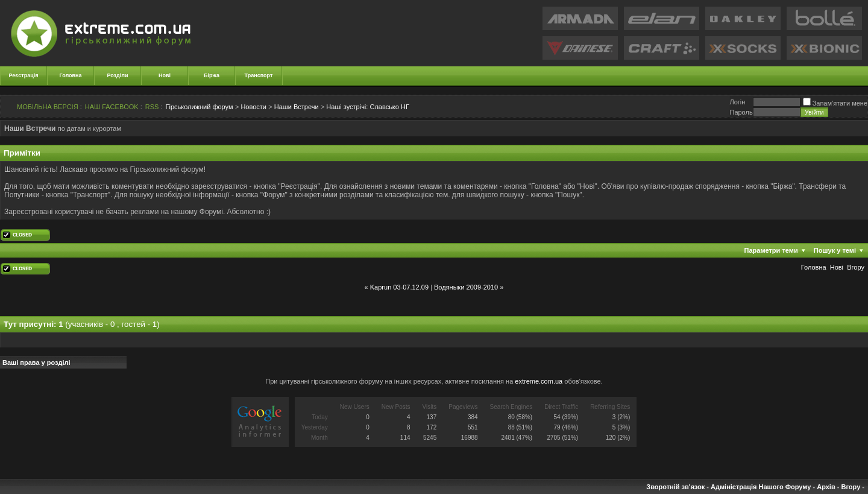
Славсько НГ (368, 107)
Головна (71, 75)
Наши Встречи (297, 107)
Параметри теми (771, 250)
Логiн (737, 102)
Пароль (741, 112)
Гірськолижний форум (200, 107)
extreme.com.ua (539, 381)
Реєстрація (24, 75)
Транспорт (259, 75)
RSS (152, 107)
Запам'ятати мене (835, 103)
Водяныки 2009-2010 (466, 287)
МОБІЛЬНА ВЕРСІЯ (48, 107)
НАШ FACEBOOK (112, 107)
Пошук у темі (835, 250)
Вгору (856, 267)
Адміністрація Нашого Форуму (761, 487)
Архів (826, 487)
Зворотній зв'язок (675, 487)
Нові (165, 75)
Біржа (212, 75)
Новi (837, 267)
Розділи (117, 75)
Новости (253, 107)
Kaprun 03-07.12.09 (399, 287)
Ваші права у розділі (36, 363)
